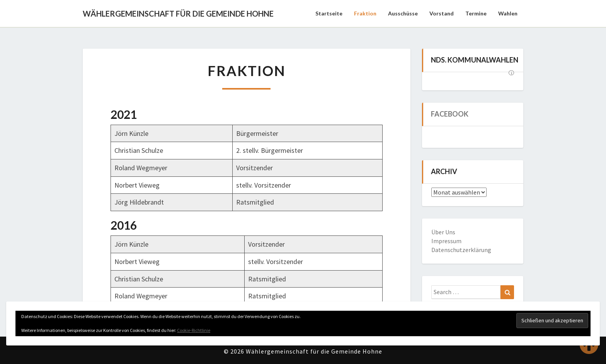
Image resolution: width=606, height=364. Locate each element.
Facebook (450, 114)
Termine (476, 13)
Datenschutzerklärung (461, 250)
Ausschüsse (403, 13)
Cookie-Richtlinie (194, 330)
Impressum (446, 241)
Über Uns (443, 232)
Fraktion (365, 13)
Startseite (329, 13)
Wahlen (508, 13)
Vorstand (442, 13)
